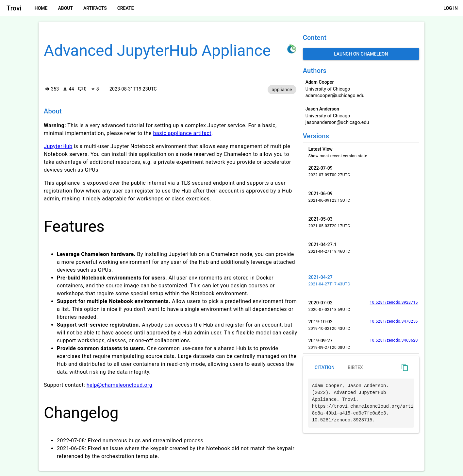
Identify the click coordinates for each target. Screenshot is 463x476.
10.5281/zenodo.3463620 (394, 340)
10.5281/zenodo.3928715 (394, 302)
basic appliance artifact (182, 133)
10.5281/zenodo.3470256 (394, 321)
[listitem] (361, 152)
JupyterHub (58, 146)
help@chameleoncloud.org (120, 385)
